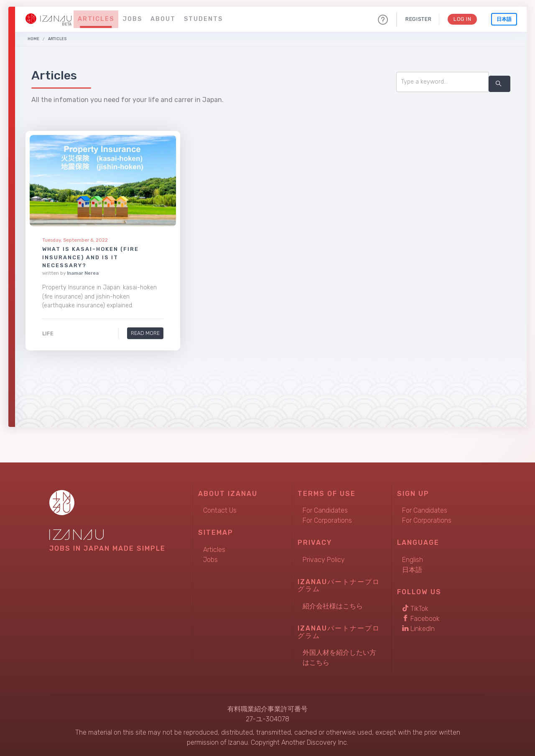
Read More (145, 333)
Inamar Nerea (83, 273)
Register (418, 19)
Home (33, 39)
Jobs (132, 19)
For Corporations (327, 520)
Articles (96, 19)
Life (48, 333)
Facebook (421, 619)
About (163, 19)
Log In (462, 19)
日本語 (504, 19)
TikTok (415, 609)
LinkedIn (418, 629)
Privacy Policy (324, 560)
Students (203, 19)
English (413, 560)
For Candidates (325, 510)
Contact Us (220, 510)
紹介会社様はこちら (333, 606)
